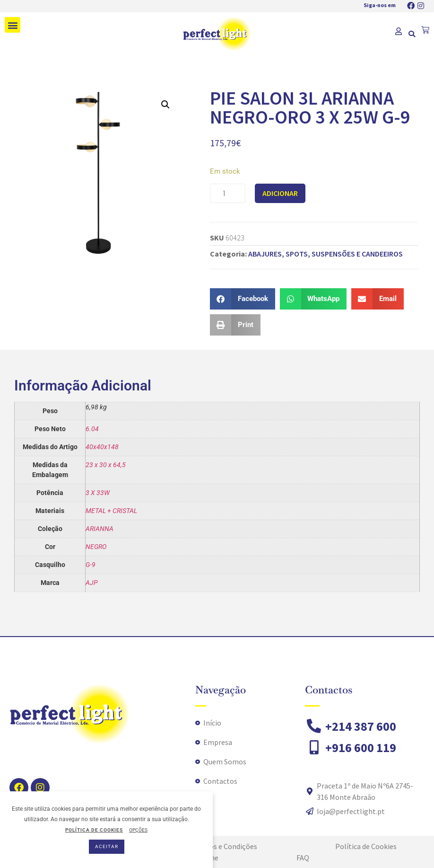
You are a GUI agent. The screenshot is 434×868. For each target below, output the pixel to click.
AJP (92, 583)
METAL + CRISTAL (111, 511)
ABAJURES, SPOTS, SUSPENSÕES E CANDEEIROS (325, 254)
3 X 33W (98, 493)
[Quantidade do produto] (228, 193)
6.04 (92, 429)
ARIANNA (100, 529)
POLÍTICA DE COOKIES (94, 830)
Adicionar (280, 193)
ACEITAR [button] (107, 846)
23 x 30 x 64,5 (106, 465)
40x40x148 (102, 447)
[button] (13, 25)
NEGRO (96, 547)
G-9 (91, 565)
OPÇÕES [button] (138, 830)
